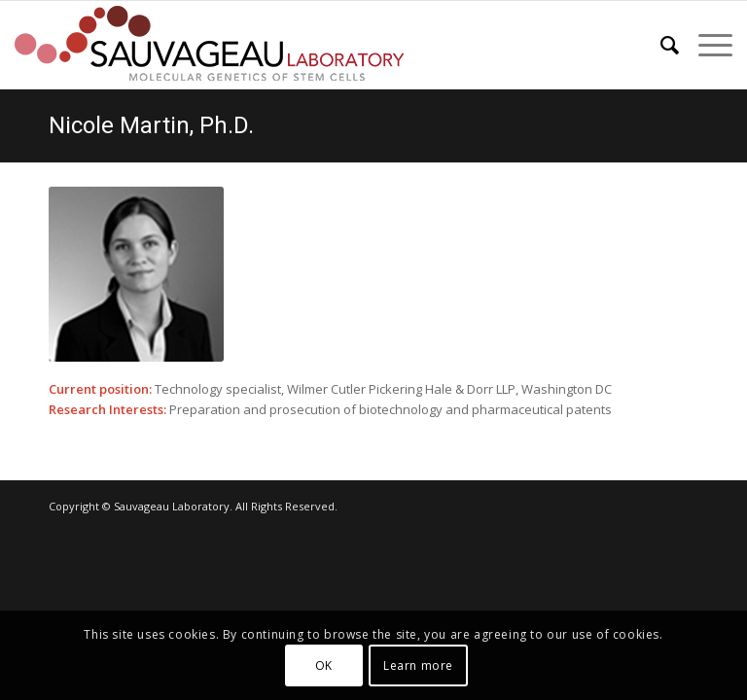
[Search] (660, 45)
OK (324, 665)
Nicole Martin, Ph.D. (151, 125)
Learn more (418, 665)
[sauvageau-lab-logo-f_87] (209, 45)
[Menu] (706, 45)
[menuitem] (660, 45)
